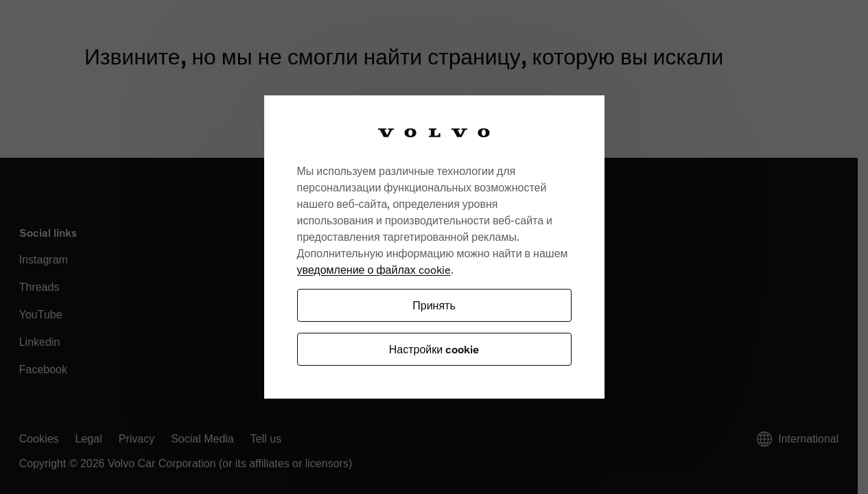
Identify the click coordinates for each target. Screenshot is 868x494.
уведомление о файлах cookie (374, 269)
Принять (434, 305)
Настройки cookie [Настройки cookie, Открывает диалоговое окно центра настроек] (434, 349)
